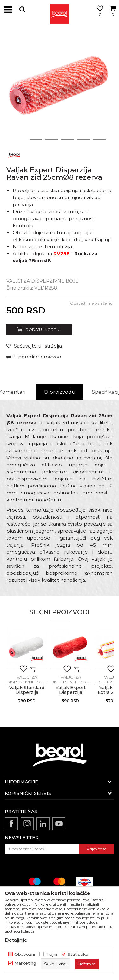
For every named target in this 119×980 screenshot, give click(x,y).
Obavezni (25, 954)
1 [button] (20, 140)
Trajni (51, 954)
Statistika (78, 954)
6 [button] (99, 140)
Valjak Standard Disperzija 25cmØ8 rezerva (27, 692)
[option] (60, 87)
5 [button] (83, 140)
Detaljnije (16, 940)
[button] (22, 9)
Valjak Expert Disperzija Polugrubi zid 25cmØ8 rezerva (70, 695)
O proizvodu (60, 392)
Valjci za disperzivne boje (42, 281)
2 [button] (36, 140)
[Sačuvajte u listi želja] (34, 346)
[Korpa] (113, 17)
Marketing (25, 963)
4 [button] (68, 140)
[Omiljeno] (98, 17)
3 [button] (52, 140)
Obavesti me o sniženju (91, 303)
